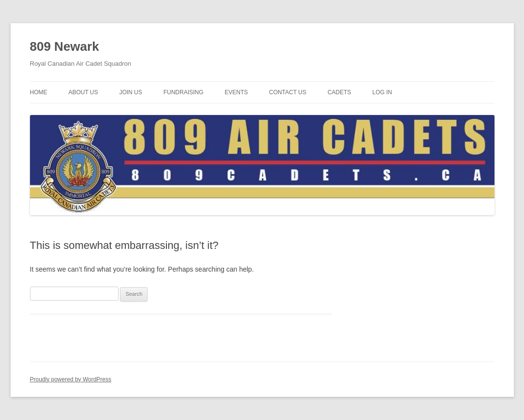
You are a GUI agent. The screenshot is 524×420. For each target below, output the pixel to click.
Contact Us (288, 92)
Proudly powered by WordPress (71, 379)
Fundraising (184, 92)
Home (39, 92)
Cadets (339, 92)
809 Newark (65, 46)
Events (236, 92)
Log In (382, 92)
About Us (83, 92)
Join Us (130, 92)
